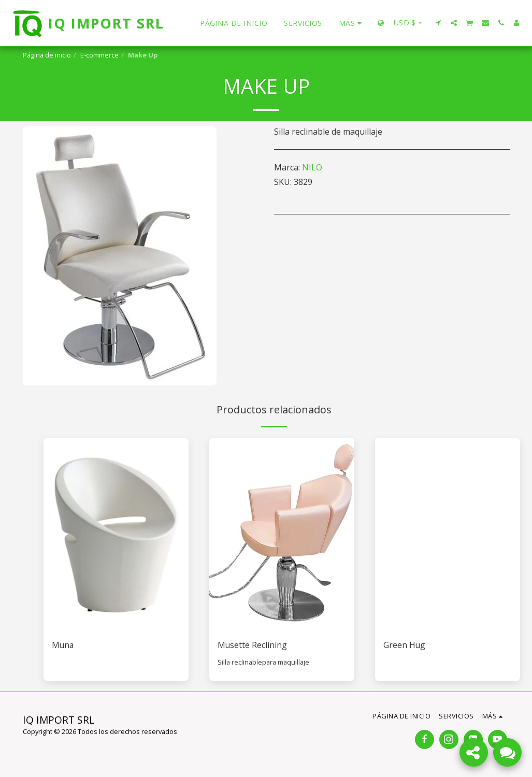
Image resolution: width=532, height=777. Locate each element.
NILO (312, 167)
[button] (438, 23)
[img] (116, 534)
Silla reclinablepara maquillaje (263, 662)
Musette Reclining (253, 645)
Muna (63, 645)
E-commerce (99, 55)
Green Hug (405, 645)
